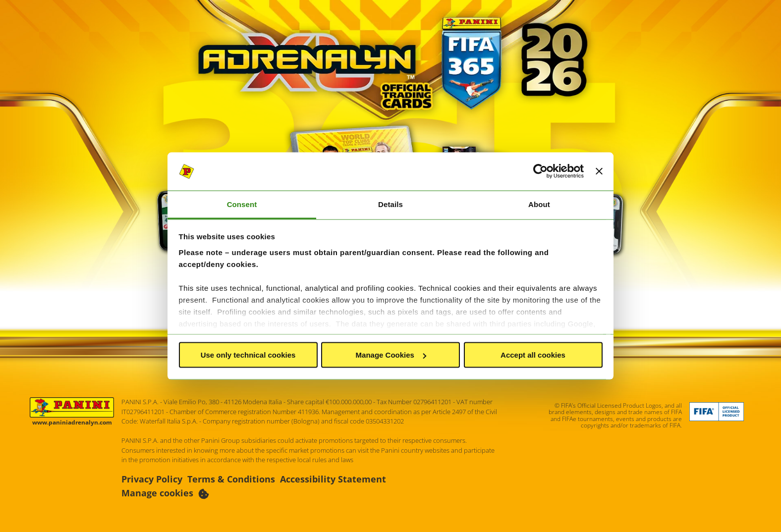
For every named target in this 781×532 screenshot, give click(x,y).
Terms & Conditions (231, 479)
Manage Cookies (391, 355)
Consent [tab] (242, 204)
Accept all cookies (533, 355)
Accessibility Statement (333, 479)
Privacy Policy (152, 479)
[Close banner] (599, 171)
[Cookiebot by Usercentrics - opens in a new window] (540, 171)
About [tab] (539, 204)
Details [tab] (390, 204)
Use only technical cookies (248, 355)
